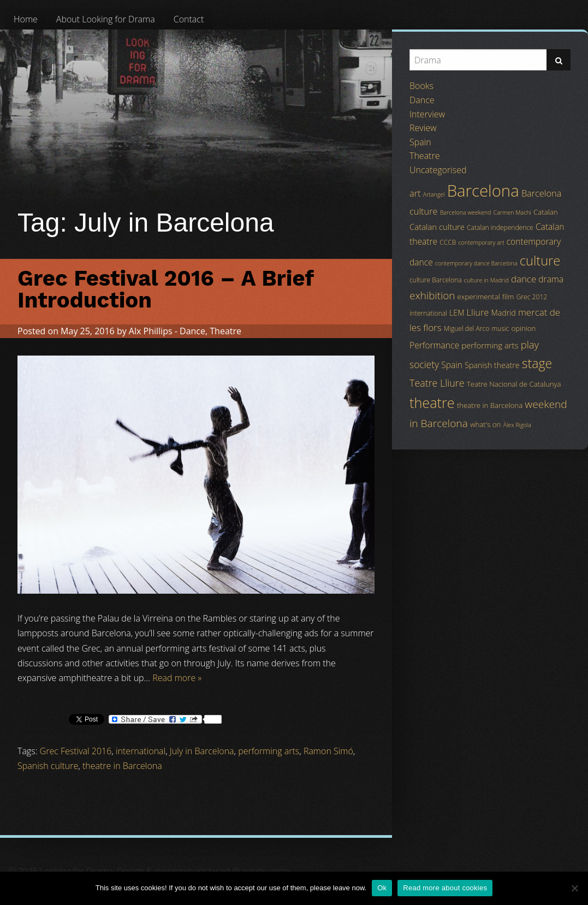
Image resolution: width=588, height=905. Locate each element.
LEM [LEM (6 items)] (457, 313)
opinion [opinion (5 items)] (523, 328)
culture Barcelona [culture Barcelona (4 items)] (436, 280)
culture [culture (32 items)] (540, 261)
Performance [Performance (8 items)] (434, 345)
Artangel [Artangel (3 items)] (434, 194)
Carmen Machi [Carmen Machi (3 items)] (512, 212)
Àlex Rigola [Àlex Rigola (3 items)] (517, 425)
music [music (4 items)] (500, 329)
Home (26, 19)
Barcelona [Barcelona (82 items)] (483, 191)
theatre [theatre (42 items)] (432, 403)
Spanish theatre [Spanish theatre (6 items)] (492, 365)
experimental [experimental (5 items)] (479, 297)
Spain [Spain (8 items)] (452, 365)
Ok (382, 888)
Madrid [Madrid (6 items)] (503, 313)
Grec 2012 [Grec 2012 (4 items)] (532, 297)
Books (421, 86)
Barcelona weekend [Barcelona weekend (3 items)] (466, 212)
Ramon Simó (328, 751)
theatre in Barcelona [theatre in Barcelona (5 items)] (490, 405)
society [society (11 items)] (424, 364)
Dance (192, 331)
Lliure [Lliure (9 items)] (478, 312)
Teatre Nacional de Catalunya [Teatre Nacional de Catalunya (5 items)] (514, 384)
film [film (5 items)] (508, 297)
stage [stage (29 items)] (537, 363)
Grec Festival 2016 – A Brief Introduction (165, 289)
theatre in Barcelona (122, 766)
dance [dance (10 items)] (524, 279)
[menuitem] (26, 19)
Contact (189, 19)
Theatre (225, 331)
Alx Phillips (151, 331)
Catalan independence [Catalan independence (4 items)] (500, 227)
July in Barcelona (202, 751)
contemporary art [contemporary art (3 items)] (482, 242)
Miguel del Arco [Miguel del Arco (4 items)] (467, 329)
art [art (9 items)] (415, 193)
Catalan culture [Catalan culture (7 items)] (437, 227)
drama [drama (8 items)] (551, 279)
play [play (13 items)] (530, 344)
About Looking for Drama (106, 19)
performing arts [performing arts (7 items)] (490, 345)
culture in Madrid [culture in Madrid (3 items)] (486, 280)
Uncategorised (438, 170)
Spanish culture (48, 766)
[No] (574, 888)
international (141, 751)
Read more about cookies (445, 888)
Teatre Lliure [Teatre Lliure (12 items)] (437, 383)
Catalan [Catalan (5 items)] (545, 212)
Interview (427, 114)
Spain (420, 142)
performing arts (269, 751)
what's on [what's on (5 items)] (485, 424)
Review (423, 128)
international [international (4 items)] (428, 313)
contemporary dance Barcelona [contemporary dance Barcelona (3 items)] (476, 263)
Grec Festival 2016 (76, 751)
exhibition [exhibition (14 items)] (432, 295)
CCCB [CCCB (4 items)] (448, 242)
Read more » (177, 678)
